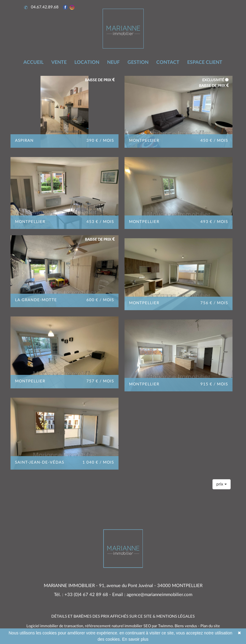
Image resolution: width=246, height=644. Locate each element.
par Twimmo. (163, 626)
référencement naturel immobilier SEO (118, 626)
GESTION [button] (138, 62)
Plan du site (210, 626)
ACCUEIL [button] (33, 62)
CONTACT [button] (168, 62)
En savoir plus (135, 639)
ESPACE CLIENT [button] (205, 62)
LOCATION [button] (87, 62)
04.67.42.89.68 (42, 7)
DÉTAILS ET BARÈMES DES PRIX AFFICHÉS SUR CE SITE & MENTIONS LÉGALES (123, 617)
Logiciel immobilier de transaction (55, 626)
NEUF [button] (113, 62)
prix (222, 484)
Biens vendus (186, 626)
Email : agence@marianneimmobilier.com (152, 595)
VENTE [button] (59, 62)
